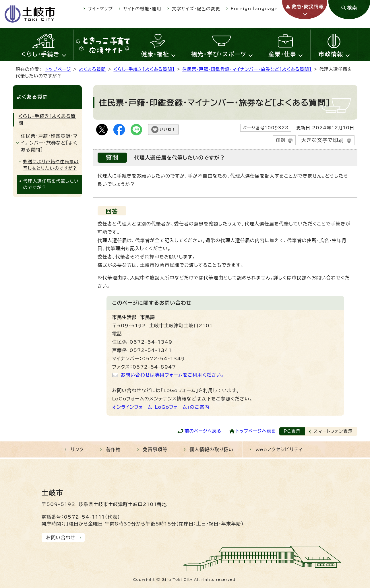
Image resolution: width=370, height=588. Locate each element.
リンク (77, 449)
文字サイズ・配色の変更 (196, 9)
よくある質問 (92, 69)
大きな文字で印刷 (322, 140)
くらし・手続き (40, 54)
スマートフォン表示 (333, 431)
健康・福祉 (155, 54)
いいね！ (168, 130)
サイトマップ (100, 9)
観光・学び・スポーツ (219, 54)
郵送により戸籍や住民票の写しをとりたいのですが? (51, 165)
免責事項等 (155, 449)
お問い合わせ (61, 538)
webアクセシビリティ (279, 449)
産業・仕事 (282, 54)
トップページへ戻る (256, 431)
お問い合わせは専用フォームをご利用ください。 (173, 375)
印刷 (281, 140)
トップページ (58, 69)
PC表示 (292, 431)
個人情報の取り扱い (212, 449)
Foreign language (254, 9)
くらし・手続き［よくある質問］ (144, 69)
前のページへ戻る (203, 431)
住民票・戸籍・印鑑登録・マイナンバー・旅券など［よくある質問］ (247, 69)
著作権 (113, 449)
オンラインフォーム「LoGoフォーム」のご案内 (161, 407)
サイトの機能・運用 (142, 9)
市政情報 (331, 54)
